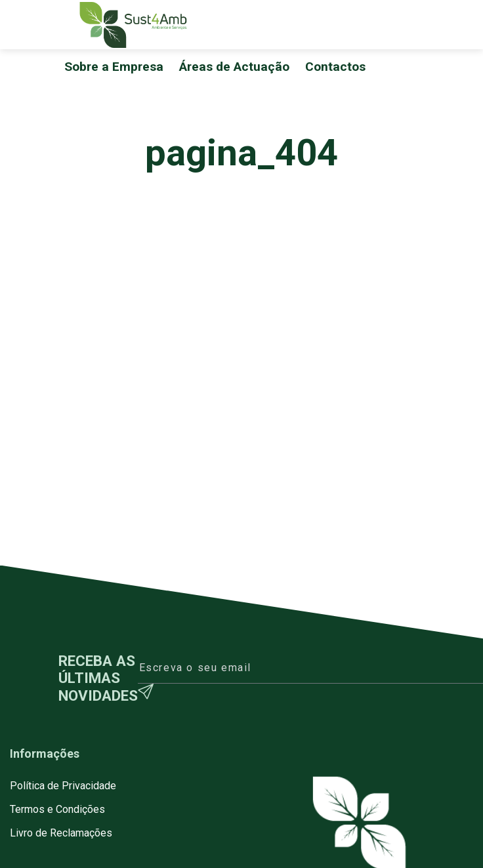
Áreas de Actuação (234, 67)
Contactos (335, 67)
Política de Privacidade (63, 786)
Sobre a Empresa (114, 67)
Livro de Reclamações (61, 833)
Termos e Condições (57, 809)
